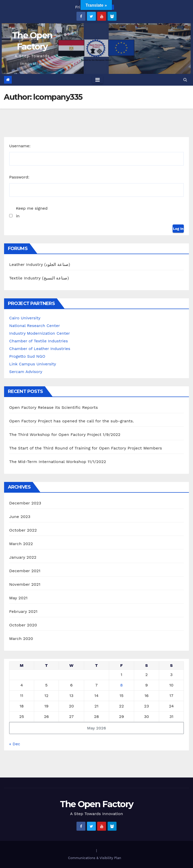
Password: (19, 177)
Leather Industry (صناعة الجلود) (40, 264)
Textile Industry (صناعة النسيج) (39, 278)
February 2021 (23, 611)
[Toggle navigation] (98, 80)
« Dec (15, 744)
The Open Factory (97, 804)
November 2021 (25, 584)
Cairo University (25, 318)
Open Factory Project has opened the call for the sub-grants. (72, 421)
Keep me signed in (32, 212)
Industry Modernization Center (40, 333)
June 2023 (20, 517)
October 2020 (23, 625)
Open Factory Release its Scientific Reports (54, 407)
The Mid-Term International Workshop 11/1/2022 (58, 462)
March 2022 (21, 544)
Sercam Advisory (26, 372)
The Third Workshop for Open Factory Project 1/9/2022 (65, 435)
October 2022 (23, 530)
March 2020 (21, 639)
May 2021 (18, 598)
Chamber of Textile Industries (38, 341)
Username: (20, 146)
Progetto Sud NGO (27, 356)
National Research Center (35, 326)
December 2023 (25, 503)
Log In (178, 229)
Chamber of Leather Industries (40, 349)
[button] (185, 80)
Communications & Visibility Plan (95, 858)
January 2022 (23, 557)
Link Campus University (33, 364)
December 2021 (25, 571)
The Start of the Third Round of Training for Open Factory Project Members (86, 448)
